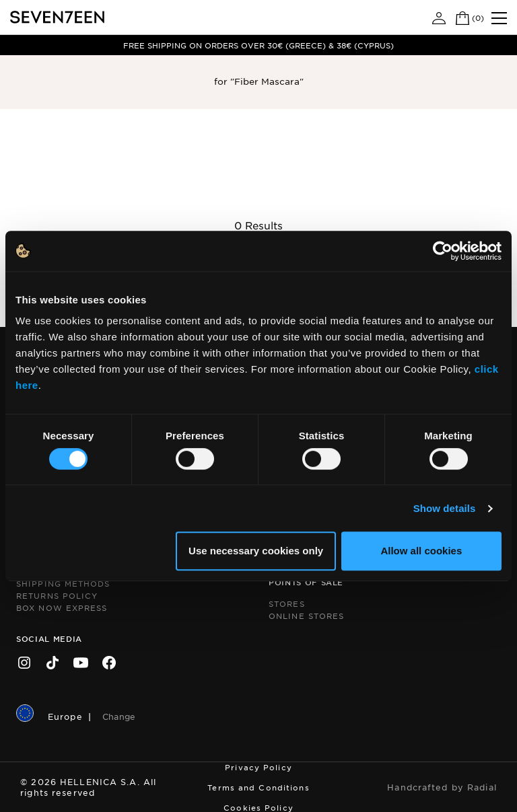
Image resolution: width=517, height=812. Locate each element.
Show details (445, 508)
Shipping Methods (63, 583)
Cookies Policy (258, 807)
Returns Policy (57, 595)
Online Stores (306, 616)
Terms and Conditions (258, 787)
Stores (287, 603)
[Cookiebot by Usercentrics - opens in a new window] (443, 251)
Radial (482, 787)
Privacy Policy (258, 767)
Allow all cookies (421, 551)
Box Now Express (62, 607)
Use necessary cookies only (256, 551)
